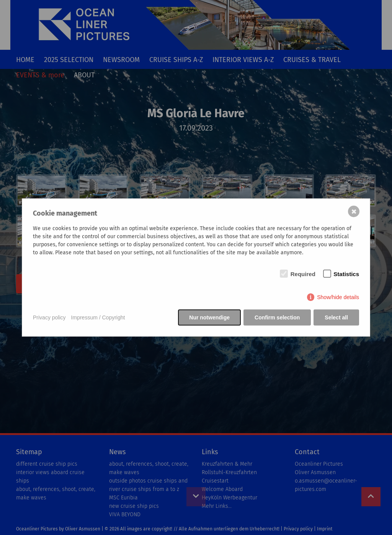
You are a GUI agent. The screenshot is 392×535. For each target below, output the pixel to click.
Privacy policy (49, 317)
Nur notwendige (209, 317)
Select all (336, 317)
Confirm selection (277, 317)
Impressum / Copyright (98, 317)
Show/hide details (338, 297)
